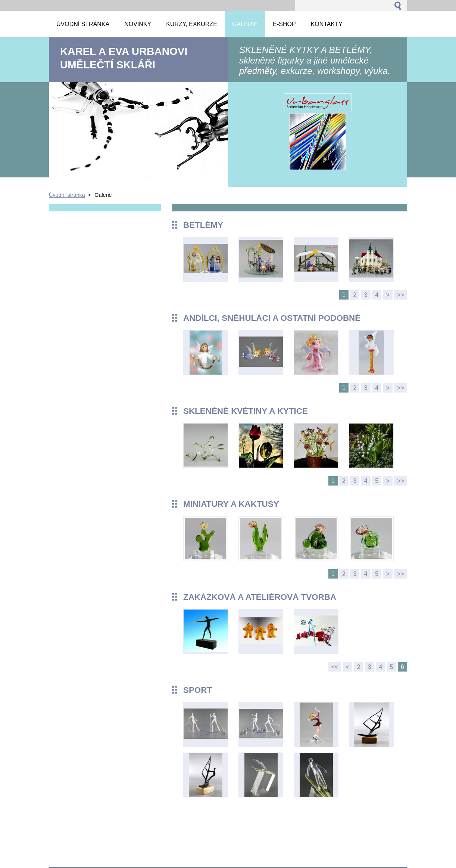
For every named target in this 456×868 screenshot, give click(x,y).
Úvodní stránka (67, 195)
